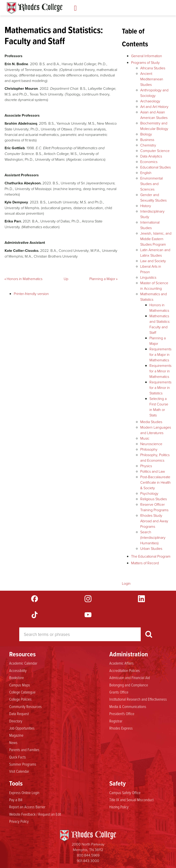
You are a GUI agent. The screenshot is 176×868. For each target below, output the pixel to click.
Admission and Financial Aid (130, 677)
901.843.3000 (88, 861)
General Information (147, 56)
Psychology (149, 493)
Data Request (19, 714)
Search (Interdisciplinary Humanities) (153, 537)
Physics (146, 466)
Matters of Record (145, 563)
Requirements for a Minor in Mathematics (160, 371)
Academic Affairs (121, 663)
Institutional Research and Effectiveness (138, 699)
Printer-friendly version (31, 294)
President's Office (122, 714)
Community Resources (25, 706)
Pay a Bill (16, 800)
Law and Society (153, 261)
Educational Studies (155, 167)
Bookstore (16, 677)
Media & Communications (128, 706)
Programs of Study (145, 62)
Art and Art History (154, 107)
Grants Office (119, 692)
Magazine (16, 735)
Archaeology (150, 101)
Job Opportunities (22, 728)
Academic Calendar (23, 663)
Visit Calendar (19, 771)
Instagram (88, 599)
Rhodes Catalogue (35, 8)
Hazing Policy (119, 807)
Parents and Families (24, 750)
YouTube (88, 615)
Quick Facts (18, 757)
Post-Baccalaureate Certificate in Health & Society (155, 482)
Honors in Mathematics (23, 279)
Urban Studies (151, 548)
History (146, 206)
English (146, 173)
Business (147, 140)
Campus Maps (20, 685)
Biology (146, 134)
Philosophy (149, 449)
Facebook (35, 599)
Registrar (116, 721)
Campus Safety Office (125, 792)
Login (126, 583)
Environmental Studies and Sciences (151, 184)
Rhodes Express (121, 728)
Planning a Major (103, 279)
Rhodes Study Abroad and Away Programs (154, 521)
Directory (16, 721)
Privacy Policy (19, 821)
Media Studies (151, 422)
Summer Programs (23, 764)
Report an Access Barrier (27, 807)
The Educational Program (151, 556)
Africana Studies (153, 68)
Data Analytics (151, 156)
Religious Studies (154, 499)
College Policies (20, 699)
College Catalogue (22, 692)
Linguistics (148, 277)
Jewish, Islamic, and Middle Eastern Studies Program (156, 239)
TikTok (35, 615)
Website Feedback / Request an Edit (35, 814)
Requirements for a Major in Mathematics (160, 354)
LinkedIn (141, 599)
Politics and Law (153, 471)
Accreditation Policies (125, 670)
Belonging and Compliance (129, 685)
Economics (149, 162)
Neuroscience (151, 444)
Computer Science (155, 151)
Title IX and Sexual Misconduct (131, 800)
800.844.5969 (88, 855)
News (13, 742)
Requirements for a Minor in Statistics (160, 388)
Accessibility (18, 670)
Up (66, 279)
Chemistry (148, 145)
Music (145, 438)
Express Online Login (24, 792)
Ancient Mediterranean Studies (152, 79)
